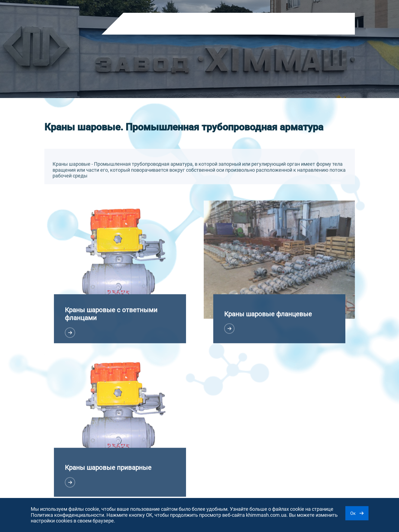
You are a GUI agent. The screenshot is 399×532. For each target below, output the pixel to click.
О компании (172, 24)
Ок (357, 513)
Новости (201, 24)
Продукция (140, 24)
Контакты (227, 24)
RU (284, 25)
